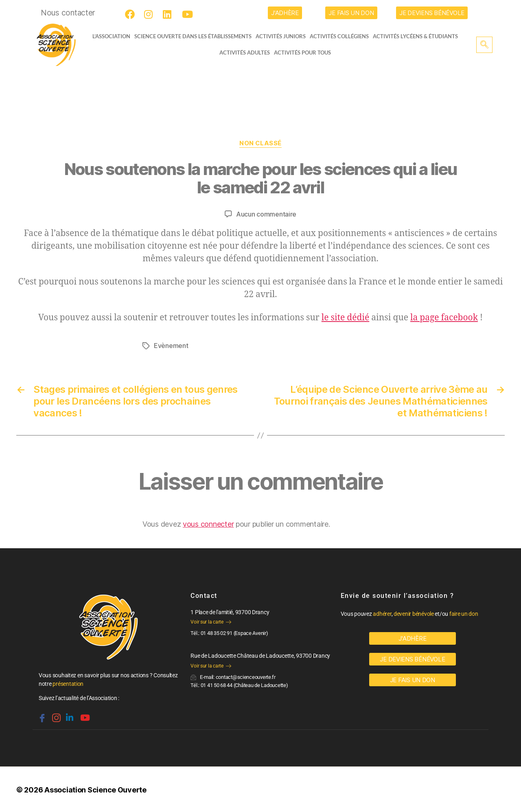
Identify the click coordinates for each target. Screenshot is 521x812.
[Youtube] (188, 14)
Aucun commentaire (266, 214)
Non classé (261, 143)
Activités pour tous (302, 53)
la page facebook (444, 317)
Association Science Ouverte (95, 789)
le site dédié (346, 317)
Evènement (171, 345)
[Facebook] (131, 14)
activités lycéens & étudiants (418, 36)
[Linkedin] (69, 714)
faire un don (464, 613)
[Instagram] (150, 14)
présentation (68, 683)
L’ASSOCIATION (109, 36)
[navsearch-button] (484, 45)
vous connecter (208, 523)
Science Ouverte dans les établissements (195, 36)
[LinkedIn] (169, 14)
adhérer (382, 613)
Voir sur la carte (211, 621)
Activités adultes (245, 53)
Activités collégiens (342, 36)
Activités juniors (283, 36)
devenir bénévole (414, 613)
